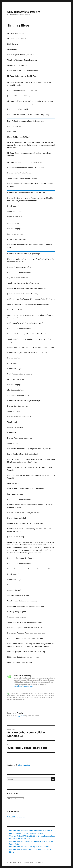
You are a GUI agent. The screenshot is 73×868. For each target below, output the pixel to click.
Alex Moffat (41, 693)
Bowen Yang (11, 695)
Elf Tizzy (44, 695)
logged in (21, 716)
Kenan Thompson (19, 697)
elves (49, 695)
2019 (35, 693)
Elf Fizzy (38, 695)
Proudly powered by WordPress (34, 862)
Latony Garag (29, 697)
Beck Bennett (50, 693)
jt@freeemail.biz (24, 765)
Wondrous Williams (19, 699)
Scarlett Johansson (39, 697)
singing (10, 699)
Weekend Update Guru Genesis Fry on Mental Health (29, 847)
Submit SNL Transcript (16, 817)
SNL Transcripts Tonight (24, 12)
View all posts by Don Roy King (23, 686)
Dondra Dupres (31, 695)
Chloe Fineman (20, 695)
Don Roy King (14, 693)
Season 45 (49, 697)
